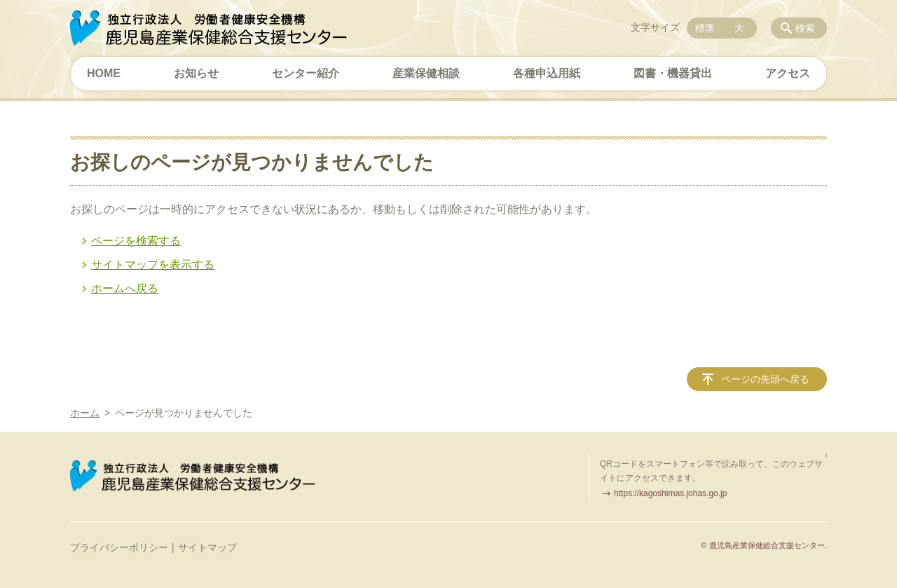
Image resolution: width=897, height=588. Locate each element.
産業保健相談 (426, 73)
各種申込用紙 (547, 73)
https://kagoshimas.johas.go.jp (670, 493)
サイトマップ (207, 547)
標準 (705, 28)
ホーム (85, 413)
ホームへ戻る (125, 288)
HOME (104, 73)
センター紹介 (306, 73)
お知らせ (196, 73)
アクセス (788, 73)
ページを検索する (136, 241)
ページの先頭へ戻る (765, 379)
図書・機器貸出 (673, 73)
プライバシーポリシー (119, 547)
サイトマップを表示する (153, 265)
